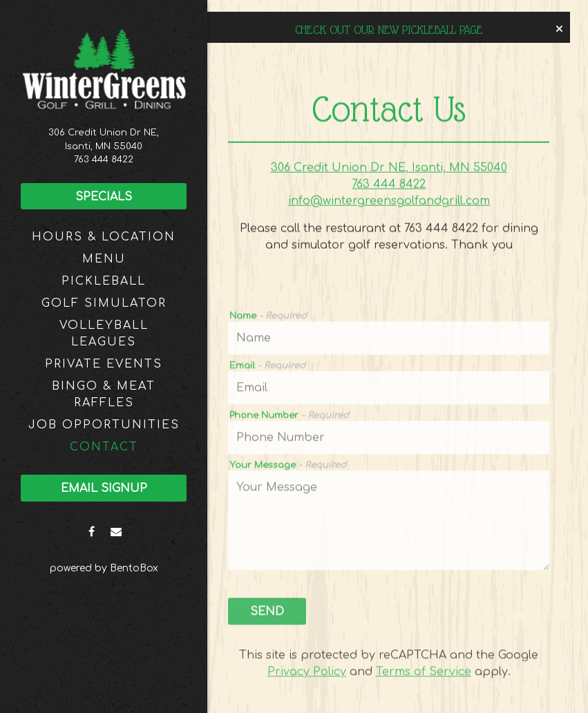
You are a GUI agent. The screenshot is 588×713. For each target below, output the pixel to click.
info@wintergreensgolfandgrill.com (389, 202)
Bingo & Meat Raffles (104, 394)
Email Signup (104, 488)
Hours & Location (104, 237)
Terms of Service (424, 674)
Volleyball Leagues (104, 334)
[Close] (559, 30)
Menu (104, 259)
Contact (104, 447)
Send (267, 614)
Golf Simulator (104, 303)
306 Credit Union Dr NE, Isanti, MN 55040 (389, 169)
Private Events (104, 364)
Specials (104, 197)
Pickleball (104, 281)
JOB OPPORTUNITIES (104, 425)
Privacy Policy (307, 674)
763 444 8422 (104, 160)
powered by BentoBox (129, 567)
